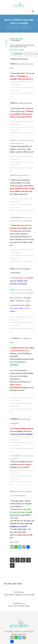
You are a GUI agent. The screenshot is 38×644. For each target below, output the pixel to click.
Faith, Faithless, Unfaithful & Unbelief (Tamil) (19, 595)
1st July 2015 (19, 592)
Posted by (17, 39)
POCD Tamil (25, 26)
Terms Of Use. (29, 631)
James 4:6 (14, 290)
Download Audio (17, 50)
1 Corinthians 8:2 (16, 456)
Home (8, 26)
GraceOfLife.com (10, 631)
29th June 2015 (19, 603)
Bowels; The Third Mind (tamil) (19, 606)
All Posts (16, 26)
